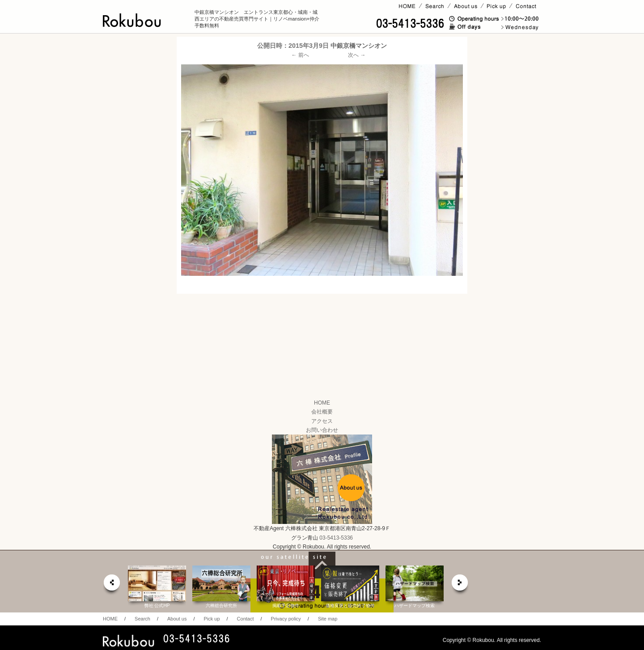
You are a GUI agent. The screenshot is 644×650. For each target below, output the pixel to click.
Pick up (212, 619)
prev (111, 585)
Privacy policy (286, 619)
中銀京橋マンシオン (359, 46)
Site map (328, 619)
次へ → (357, 55)
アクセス (322, 421)
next (460, 585)
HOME (322, 403)
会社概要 (322, 412)
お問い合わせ (322, 430)
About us (177, 619)
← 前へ (300, 55)
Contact (246, 619)
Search (142, 619)
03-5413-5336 (336, 538)
